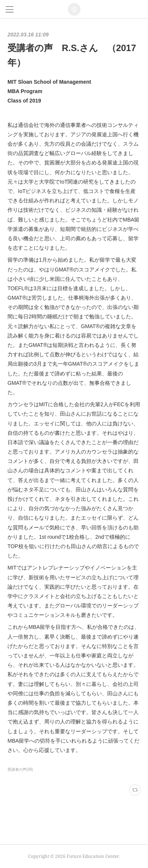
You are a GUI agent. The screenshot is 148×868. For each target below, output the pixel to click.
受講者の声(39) (20, 769)
